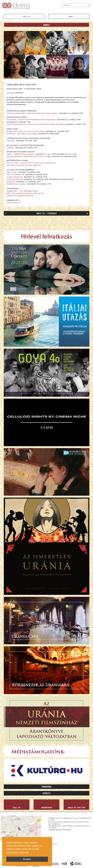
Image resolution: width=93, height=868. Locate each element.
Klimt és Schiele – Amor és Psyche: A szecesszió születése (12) (31, 163)
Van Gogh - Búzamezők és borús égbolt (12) (24, 165)
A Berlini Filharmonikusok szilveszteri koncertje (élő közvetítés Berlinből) (35, 124)
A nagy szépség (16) (14, 177)
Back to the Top (76, 807)
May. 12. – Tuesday (47, 213)
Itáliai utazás (12, 172)
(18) (22, 174)
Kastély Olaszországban (16, 184)
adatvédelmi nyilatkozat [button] (17, 852)
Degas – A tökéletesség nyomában (20, 154)
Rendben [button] (27, 859)
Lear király (11, 141)
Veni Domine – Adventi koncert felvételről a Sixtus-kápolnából (31, 120)
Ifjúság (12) (11, 181)
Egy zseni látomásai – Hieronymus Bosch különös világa (29, 156)
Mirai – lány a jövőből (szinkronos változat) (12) (25, 193)
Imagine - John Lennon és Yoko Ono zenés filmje (25, 131)
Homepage (46, 807)
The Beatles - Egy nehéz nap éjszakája (22, 134)
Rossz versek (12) (13, 203)
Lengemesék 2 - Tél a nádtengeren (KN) (22, 191)
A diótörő (10, 148)
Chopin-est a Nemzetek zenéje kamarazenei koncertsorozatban (32, 113)
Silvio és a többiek (14, 174)
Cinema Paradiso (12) (15, 179)
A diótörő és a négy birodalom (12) (20, 196)
